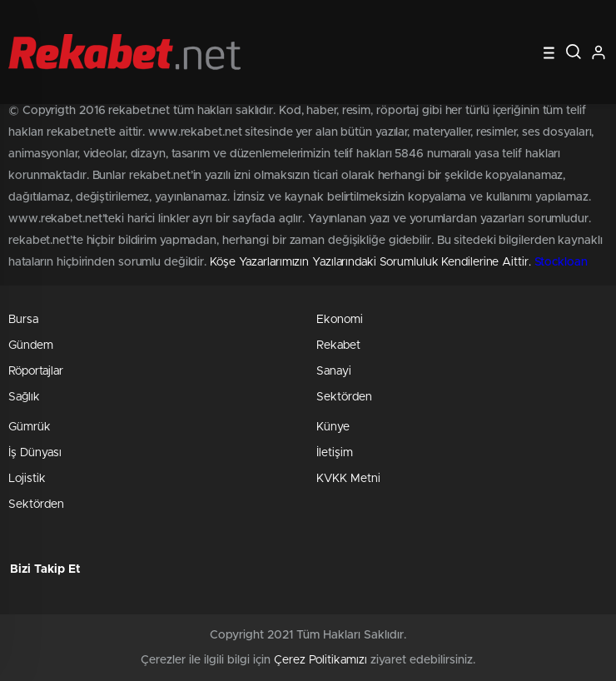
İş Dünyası (35, 453)
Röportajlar (36, 371)
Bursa (23, 320)
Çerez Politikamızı (320, 660)
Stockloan (561, 262)
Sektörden (344, 397)
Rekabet (338, 345)
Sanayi (334, 371)
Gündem (31, 345)
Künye (333, 427)
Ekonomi (340, 320)
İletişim (335, 453)
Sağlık (24, 397)
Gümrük (30, 427)
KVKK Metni (348, 479)
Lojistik (27, 479)
